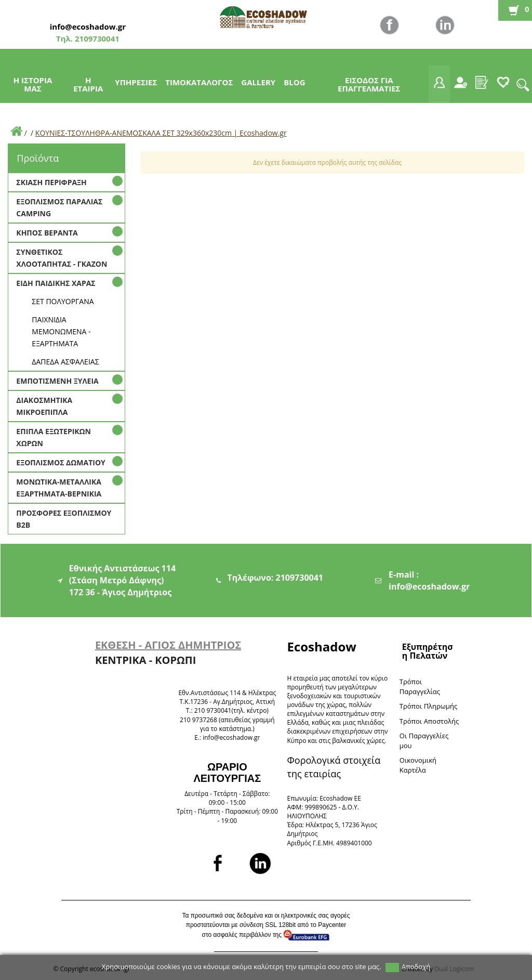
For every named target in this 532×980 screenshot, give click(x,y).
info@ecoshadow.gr (88, 27)
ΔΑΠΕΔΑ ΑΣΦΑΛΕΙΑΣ (65, 362)
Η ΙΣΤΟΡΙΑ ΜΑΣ (33, 84)
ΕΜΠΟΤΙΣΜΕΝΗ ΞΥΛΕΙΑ (57, 381)
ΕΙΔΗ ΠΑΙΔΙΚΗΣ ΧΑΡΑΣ (56, 283)
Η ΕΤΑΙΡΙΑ (88, 84)
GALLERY (258, 82)
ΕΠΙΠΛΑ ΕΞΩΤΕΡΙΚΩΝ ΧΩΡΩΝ (54, 437)
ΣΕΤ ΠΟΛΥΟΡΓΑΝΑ (63, 301)
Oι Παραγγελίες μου (424, 741)
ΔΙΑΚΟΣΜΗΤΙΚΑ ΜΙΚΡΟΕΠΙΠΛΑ (44, 406)
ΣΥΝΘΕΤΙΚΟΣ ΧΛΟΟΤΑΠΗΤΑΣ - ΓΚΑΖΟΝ (62, 258)
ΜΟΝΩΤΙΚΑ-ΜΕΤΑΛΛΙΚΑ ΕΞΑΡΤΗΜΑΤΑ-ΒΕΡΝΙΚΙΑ (59, 488)
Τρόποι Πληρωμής (428, 706)
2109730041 (96, 38)
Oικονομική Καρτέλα (418, 765)
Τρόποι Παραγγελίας (420, 687)
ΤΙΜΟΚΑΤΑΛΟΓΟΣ (199, 82)
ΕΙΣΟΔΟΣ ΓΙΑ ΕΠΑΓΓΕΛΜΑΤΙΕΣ (369, 84)
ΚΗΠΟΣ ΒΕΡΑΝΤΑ (47, 233)
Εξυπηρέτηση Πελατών (428, 651)
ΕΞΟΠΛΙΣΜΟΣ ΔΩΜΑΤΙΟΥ (61, 462)
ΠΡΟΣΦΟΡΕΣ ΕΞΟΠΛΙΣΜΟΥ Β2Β (64, 519)
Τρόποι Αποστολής (429, 721)
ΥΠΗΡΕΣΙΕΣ (136, 82)
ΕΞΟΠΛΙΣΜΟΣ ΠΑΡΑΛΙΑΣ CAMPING (59, 207)
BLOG (294, 82)
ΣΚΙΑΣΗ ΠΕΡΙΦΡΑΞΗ (51, 182)
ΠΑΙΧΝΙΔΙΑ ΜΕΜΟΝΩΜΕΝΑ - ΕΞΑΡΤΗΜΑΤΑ (61, 331)
